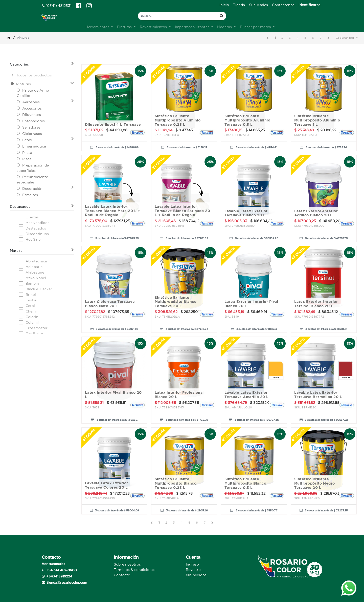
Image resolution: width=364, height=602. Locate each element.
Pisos (27, 159)
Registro (193, 570)
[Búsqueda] (222, 16)
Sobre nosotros (127, 564)
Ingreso (192, 564)
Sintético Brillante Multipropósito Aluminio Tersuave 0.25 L (178, 120)
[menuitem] (224, 5)
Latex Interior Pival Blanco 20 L (113, 395)
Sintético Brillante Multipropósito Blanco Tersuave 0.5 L (245, 483)
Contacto (122, 575)
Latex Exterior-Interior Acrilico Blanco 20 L (316, 213)
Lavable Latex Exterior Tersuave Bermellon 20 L (318, 395)
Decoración (32, 189)
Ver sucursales (53, 564)
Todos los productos (32, 75)
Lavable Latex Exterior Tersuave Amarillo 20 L (247, 395)
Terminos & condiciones (135, 570)
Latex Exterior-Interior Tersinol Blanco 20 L (316, 304)
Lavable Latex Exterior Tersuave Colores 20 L (107, 485)
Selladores (31, 127)
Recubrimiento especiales (32, 180)
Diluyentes (32, 115)
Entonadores (33, 121)
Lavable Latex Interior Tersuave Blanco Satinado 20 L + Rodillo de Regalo (183, 211)
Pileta (27, 153)
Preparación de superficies (33, 168)
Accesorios (32, 108)
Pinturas (24, 84)
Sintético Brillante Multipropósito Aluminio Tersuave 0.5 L (247, 120)
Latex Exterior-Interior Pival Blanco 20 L (251, 304)
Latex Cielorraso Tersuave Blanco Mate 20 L (110, 304)
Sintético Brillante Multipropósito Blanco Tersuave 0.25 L (176, 483)
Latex (27, 140)
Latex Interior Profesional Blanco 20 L (179, 395)
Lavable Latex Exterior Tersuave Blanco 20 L (246, 213)
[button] (347, 38)
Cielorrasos (32, 134)
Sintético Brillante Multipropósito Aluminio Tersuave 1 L (317, 120)
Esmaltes (30, 195)
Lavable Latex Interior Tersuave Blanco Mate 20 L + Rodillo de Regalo (113, 211)
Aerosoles (31, 102)
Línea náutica (34, 146)
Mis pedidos (196, 575)
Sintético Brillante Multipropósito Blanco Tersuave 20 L (176, 302)
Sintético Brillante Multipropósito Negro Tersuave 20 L (315, 483)
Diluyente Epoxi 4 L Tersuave (113, 124)
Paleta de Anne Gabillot (33, 93)
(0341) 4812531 (57, 6)
